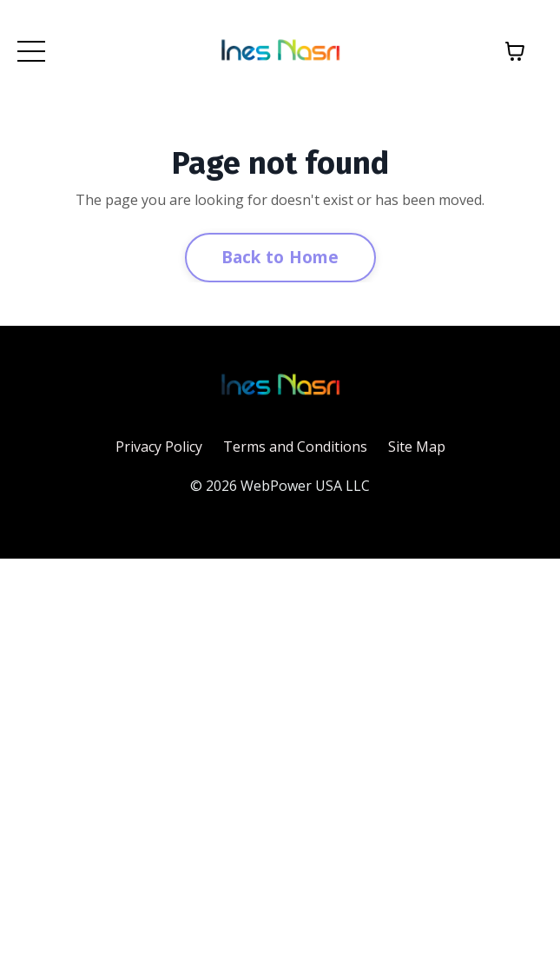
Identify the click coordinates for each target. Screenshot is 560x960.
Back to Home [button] (280, 257)
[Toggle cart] (515, 51)
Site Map (417, 447)
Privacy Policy (159, 447)
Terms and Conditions (295, 447)
